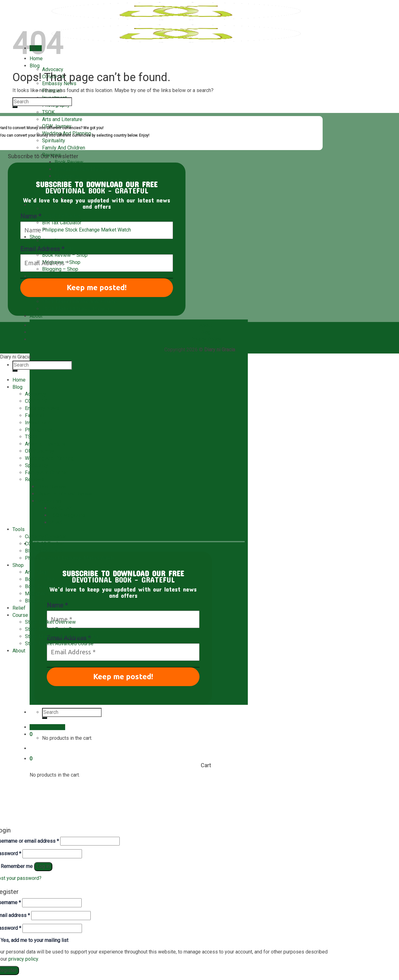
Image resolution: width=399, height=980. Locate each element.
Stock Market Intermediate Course (79, 302)
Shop (35, 237)
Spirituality (54, 141)
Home (19, 380)
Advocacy (53, 69)
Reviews (34, 479)
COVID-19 (36, 401)
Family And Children (64, 148)
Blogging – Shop (60, 269)
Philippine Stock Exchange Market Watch (87, 230)
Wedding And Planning (49, 458)
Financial (34, 415)
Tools (36, 205)
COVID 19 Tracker (61, 216)
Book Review (69, 162)
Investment (37, 423)
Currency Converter (63, 209)
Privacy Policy (206, 339)
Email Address (42, 249)
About (36, 316)
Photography (39, 430)
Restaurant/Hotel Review (82, 169)
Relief (36, 276)
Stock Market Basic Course (55, 629)
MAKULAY (61, 508)
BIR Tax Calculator (62, 223)
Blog (35, 66)
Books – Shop (40, 579)
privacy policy (23, 959)
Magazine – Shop (61, 262)
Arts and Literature (62, 119)
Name (57, 605)
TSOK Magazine (67, 515)
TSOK (48, 112)
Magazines (67, 176)
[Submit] (15, 107)
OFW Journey (40, 451)
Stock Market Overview (50, 622)
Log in (43, 866)
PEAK (56, 522)
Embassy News (42, 408)
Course (20, 615)
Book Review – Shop (65, 255)
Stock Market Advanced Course (76, 309)
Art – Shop (54, 241)
